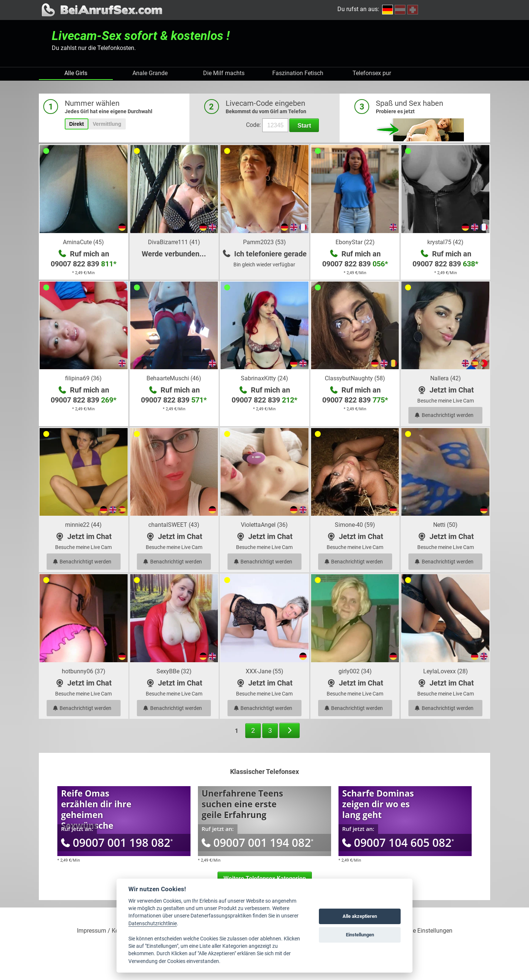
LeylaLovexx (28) (446, 671)
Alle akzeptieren (360, 916)
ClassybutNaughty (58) (355, 378)
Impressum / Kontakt (105, 931)
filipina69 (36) (83, 378)
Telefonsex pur (372, 73)
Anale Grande (150, 73)
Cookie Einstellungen (425, 931)
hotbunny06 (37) (84, 671)
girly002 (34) (355, 671)
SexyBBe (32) (174, 671)
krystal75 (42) (445, 242)
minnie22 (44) (83, 525)
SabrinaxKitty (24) (264, 378)
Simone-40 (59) (355, 525)
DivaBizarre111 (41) (174, 242)
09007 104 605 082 (398, 843)
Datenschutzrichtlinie (153, 923)
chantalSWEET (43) (174, 525)
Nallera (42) (446, 378)
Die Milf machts (224, 73)
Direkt (77, 124)
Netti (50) (445, 525)
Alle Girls (76, 73)
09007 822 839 (84, 264)
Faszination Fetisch (298, 73)
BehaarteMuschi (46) (174, 378)
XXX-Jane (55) (264, 671)
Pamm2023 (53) (264, 242)
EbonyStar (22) (355, 242)
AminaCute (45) (83, 242)
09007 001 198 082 (117, 843)
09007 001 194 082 (257, 843)
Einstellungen (360, 935)
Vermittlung (107, 124)
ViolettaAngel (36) (264, 525)
